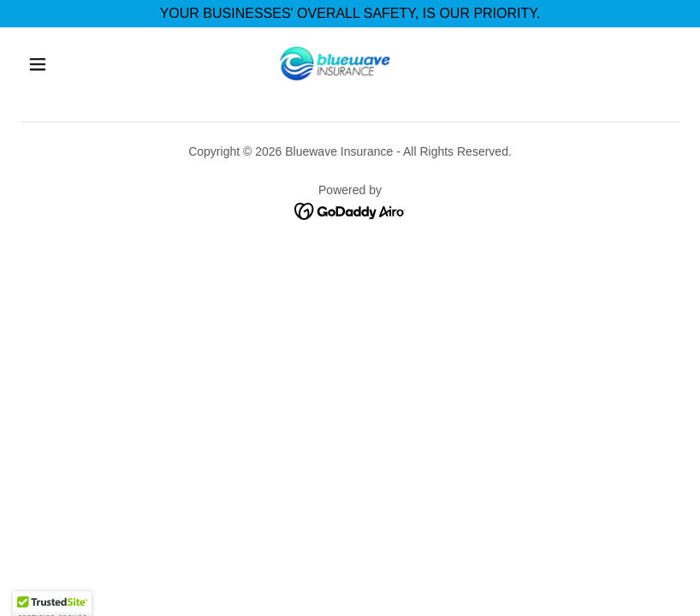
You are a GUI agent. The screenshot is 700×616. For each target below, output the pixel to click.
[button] (38, 64)
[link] (334, 62)
